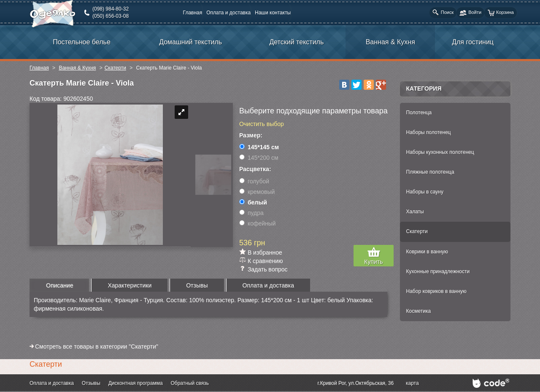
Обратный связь (190, 383)
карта (412, 383)
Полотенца (419, 113)
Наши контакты (273, 13)
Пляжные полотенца (430, 172)
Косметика (419, 311)
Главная (193, 13)
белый (253, 202)
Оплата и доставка (228, 13)
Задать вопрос (268, 269)
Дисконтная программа (136, 383)
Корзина (501, 13)
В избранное (265, 252)
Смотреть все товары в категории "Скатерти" (97, 346)
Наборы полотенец (429, 132)
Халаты (415, 212)
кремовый (257, 192)
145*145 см (259, 147)
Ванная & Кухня (77, 68)
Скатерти (115, 68)
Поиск (443, 12)
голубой (254, 181)
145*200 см (259, 158)
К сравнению (265, 261)
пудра (251, 213)
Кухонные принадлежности (438, 271)
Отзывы (91, 383)
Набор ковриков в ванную (436, 291)
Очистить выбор (262, 124)
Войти (470, 13)
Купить (373, 262)
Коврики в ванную (427, 252)
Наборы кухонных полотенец (440, 152)
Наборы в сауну (425, 192)
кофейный (258, 223)
